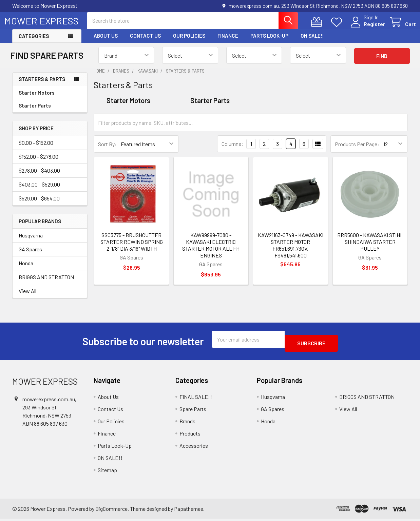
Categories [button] (34, 42)
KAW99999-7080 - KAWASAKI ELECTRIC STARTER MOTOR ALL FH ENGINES (211, 251)
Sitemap (107, 472)
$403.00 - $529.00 (39, 190)
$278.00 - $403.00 (39, 177)
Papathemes (189, 511)
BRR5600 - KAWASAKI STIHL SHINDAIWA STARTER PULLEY (370, 248)
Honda (26, 269)
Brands (187, 423)
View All (27, 297)
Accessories (194, 448)
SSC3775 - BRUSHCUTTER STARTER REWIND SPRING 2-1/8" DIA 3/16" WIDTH (132, 248)
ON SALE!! (312, 42)
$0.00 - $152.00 (36, 149)
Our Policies (189, 42)
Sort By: (107, 150)
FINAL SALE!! (196, 399)
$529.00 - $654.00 (39, 204)
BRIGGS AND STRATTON (46, 283)
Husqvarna (31, 241)
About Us (106, 42)
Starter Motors (37, 99)
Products (190, 435)
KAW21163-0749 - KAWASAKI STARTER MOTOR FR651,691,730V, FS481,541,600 (291, 251)
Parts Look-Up (269, 42)
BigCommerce (111, 511)
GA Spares (30, 255)
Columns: (232, 150)
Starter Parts (35, 112)
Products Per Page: (357, 150)
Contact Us (145, 42)
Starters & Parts (42, 85)
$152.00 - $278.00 (39, 163)
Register (366, 28)
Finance (228, 42)
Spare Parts (193, 411)
